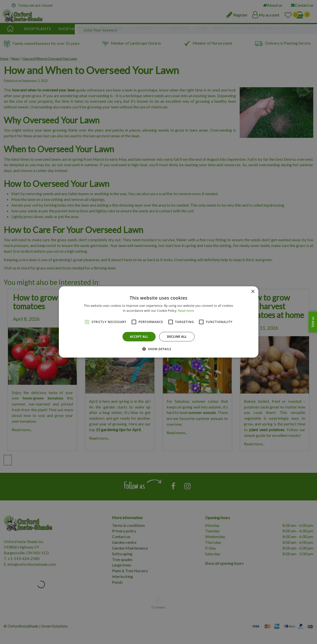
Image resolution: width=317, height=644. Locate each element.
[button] (159, 349)
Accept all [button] (139, 337)
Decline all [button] (177, 337)
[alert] (158, 322)
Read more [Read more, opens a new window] (186, 311)
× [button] (253, 292)
